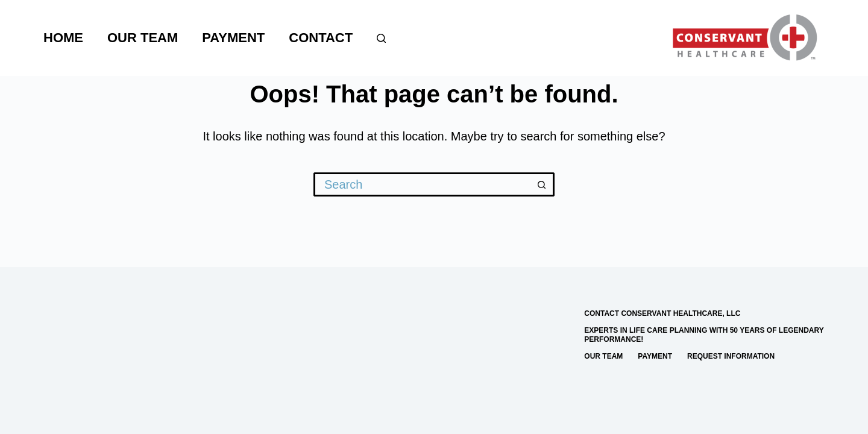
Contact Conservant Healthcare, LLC (662, 313)
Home (63, 38)
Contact (321, 38)
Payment (233, 38)
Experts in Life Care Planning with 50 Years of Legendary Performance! (704, 335)
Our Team (143, 38)
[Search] (381, 38)
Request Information (731, 356)
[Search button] (542, 184)
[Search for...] (422, 184)
